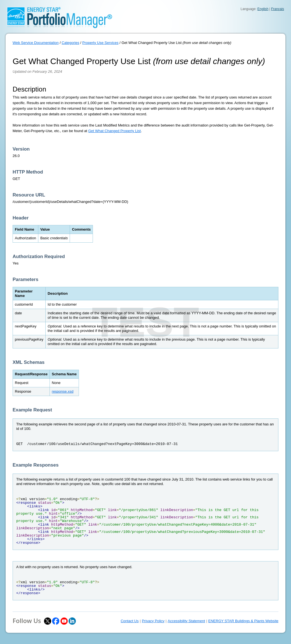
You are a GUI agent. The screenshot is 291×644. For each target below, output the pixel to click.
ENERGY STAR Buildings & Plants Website (243, 621)
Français (278, 9)
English (263, 9)
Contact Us (130, 621)
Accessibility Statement (186, 621)
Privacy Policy (153, 621)
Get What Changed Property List (114, 131)
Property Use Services (100, 43)
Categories (70, 43)
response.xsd (63, 391)
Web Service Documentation (36, 43)
